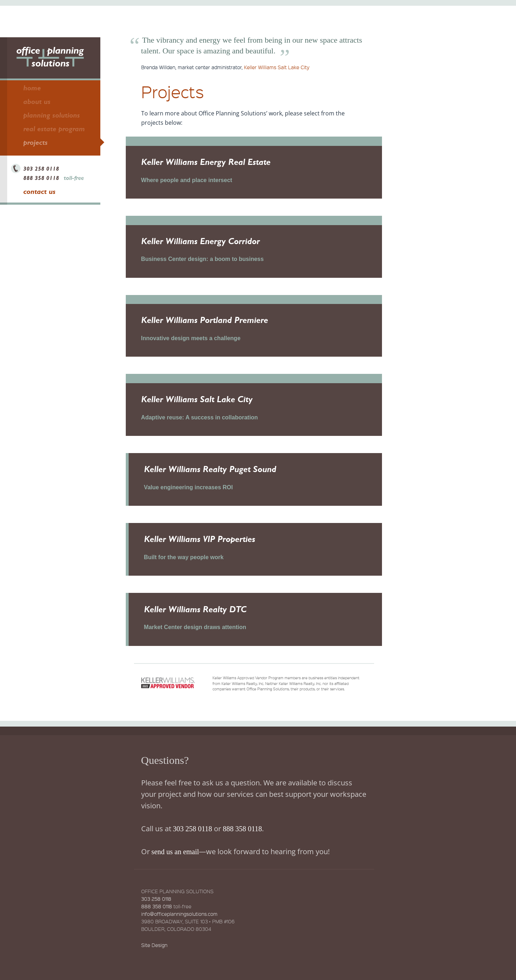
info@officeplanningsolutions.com (179, 928)
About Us (37, 101)
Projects (35, 142)
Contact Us (39, 191)
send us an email (175, 866)
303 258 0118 (41, 169)
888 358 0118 (41, 178)
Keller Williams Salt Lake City (277, 67)
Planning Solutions (52, 115)
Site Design (154, 959)
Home (32, 88)
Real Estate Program (54, 129)
